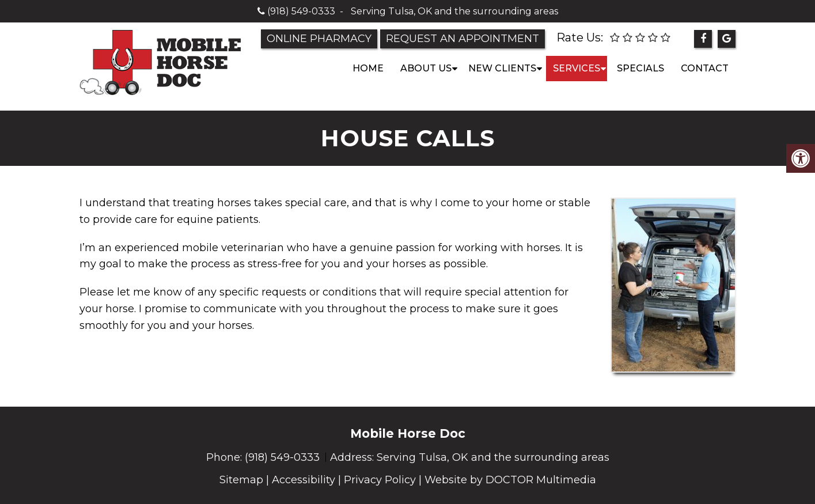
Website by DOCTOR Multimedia (510, 480)
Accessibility (304, 480)
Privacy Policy (380, 480)
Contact (705, 68)
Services (577, 68)
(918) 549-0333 (301, 11)
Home (368, 68)
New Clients (502, 68)
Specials (640, 68)
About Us (426, 68)
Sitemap (241, 480)
